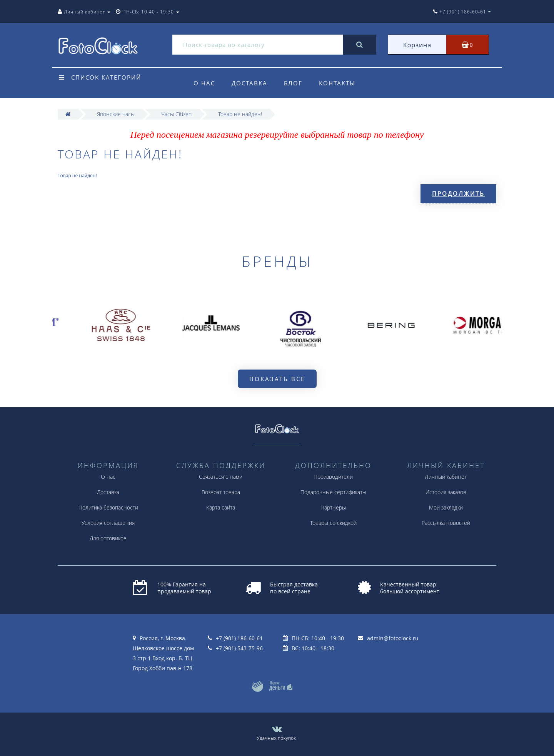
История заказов (446, 492)
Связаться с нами (221, 477)
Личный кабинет (446, 477)
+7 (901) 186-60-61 (239, 638)
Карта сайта (221, 507)
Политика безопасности (108, 507)
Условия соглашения (108, 523)
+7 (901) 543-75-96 (239, 648)
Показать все (277, 379)
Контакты (337, 83)
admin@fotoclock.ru (393, 638)
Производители (333, 477)
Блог (293, 83)
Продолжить (458, 193)
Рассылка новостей (446, 523)
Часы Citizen (176, 114)
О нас (204, 83)
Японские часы (116, 114)
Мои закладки (446, 507)
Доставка (249, 83)
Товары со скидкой (333, 523)
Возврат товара (221, 492)
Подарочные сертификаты (333, 492)
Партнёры (333, 507)
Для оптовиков (108, 538)
